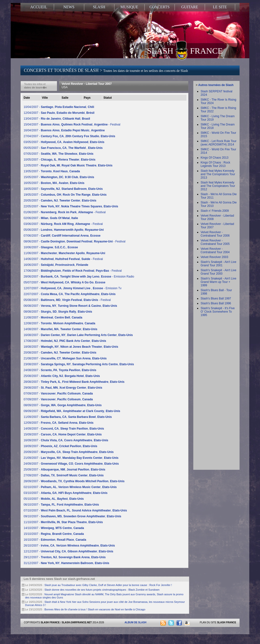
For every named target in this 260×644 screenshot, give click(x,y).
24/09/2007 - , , (71, 464)
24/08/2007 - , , (60, 370)
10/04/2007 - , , (59, 107)
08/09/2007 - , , (63, 405)
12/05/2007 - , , (68, 165)
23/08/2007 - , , (79, 364)
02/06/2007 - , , (51, 218)
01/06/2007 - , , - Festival (65, 212)
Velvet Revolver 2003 (214, 257)
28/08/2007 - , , (74, 382)
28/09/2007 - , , (74, 481)
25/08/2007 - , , (62, 376)
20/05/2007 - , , (60, 201)
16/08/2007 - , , (78, 335)
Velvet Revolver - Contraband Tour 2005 (215, 242)
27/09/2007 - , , (64, 475)
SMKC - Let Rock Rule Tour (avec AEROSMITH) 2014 (218, 143)
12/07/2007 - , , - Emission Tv (73, 288)
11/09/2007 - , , (68, 417)
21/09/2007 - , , (71, 458)
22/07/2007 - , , (70, 294)
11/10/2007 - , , (63, 522)
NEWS (69, 7)
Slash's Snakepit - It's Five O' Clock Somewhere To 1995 (218, 312)
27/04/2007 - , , (69, 136)
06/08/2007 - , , (70, 306)
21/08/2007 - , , (65, 358)
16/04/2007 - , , (64, 130)
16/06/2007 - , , (56, 265)
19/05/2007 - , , (65, 195)
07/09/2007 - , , (58, 394)
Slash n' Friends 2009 (215, 211)
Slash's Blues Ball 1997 (216, 298)
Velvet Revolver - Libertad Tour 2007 (87, 86)
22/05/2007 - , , (71, 206)
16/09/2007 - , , (66, 440)
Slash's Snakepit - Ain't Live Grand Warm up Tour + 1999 (218, 282)
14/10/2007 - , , (54, 528)
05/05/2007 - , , (63, 148)
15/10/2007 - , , (54, 534)
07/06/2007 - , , (62, 236)
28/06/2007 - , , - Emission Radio (79, 277)
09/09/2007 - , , (72, 411)
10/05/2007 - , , (60, 160)
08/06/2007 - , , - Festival (74, 241)
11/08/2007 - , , (53, 317)
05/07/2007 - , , (65, 282)
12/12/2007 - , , (68, 551)
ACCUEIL (39, 7)
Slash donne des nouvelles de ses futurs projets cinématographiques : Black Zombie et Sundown (102, 590)
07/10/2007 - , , (75, 510)
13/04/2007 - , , (57, 119)
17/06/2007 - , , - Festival (73, 271)
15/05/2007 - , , (59, 177)
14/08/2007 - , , (60, 329)
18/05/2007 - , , (63, 189)
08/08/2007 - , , (58, 312)
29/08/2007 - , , (63, 388)
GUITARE (190, 7)
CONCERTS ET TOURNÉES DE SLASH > (106, 70)
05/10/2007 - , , (54, 499)
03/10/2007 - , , (65, 493)
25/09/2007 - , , (64, 470)
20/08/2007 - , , (60, 353)
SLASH (99, 7)
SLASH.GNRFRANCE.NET (77, 622)
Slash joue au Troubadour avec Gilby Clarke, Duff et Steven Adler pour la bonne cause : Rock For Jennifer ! (108, 585)
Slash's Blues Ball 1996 (216, 303)
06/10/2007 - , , (61, 505)
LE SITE (220, 7)
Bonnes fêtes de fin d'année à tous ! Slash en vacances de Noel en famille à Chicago (95, 609)
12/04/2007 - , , (59, 113)
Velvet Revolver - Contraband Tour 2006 (215, 234)
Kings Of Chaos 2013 (214, 158)
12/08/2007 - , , (59, 323)
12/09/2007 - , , (59, 423)
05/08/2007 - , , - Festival (67, 300)
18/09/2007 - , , (60, 446)
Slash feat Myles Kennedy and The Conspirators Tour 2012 (218, 186)
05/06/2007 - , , (64, 230)
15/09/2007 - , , (63, 434)
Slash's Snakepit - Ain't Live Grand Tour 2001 (218, 264)
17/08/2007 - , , (65, 341)
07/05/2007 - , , (59, 154)
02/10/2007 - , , (70, 487)
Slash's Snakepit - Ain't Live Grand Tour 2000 (218, 272)
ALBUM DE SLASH (135, 622)
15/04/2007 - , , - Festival (72, 125)
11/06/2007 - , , (64, 253)
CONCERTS (160, 7)
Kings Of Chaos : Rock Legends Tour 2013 (215, 164)
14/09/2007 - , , (64, 429)
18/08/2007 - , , (71, 347)
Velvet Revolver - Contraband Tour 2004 (215, 250)
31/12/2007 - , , (66, 563)
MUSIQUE (129, 7)
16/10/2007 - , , (55, 540)
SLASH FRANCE (185, 50)
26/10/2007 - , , (69, 546)
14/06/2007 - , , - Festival (63, 259)
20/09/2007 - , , (69, 452)
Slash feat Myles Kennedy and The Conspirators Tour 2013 (218, 174)
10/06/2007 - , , (51, 247)
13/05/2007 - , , (52, 171)
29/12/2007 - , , (65, 557)
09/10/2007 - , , (72, 516)
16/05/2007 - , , (54, 183)
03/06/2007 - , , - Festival (63, 224)
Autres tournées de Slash (216, 85)
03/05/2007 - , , (64, 142)
